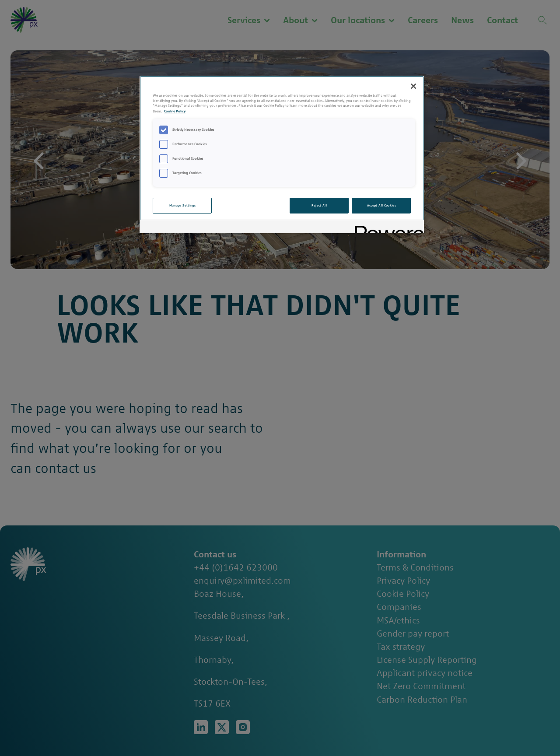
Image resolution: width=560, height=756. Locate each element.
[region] (282, 154)
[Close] (413, 86)
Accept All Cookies (381, 205)
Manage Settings (182, 205)
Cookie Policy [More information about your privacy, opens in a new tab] (175, 111)
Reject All (319, 205)
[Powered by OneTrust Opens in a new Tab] (386, 228)
